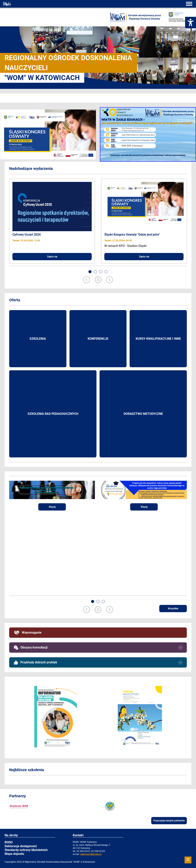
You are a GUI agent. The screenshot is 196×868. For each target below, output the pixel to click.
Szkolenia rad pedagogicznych (53, 414)
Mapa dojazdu (14, 854)
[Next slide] (109, 280)
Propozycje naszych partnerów (169, 821)
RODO (9, 842)
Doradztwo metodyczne (143, 414)
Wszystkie (173, 609)
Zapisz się (52, 257)
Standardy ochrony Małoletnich (26, 850)
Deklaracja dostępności (21, 846)
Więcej (52, 507)
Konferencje (98, 339)
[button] (90, 272)
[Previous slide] (87, 280)
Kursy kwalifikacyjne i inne (158, 339)
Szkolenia (38, 339)
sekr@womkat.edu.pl (91, 854)
